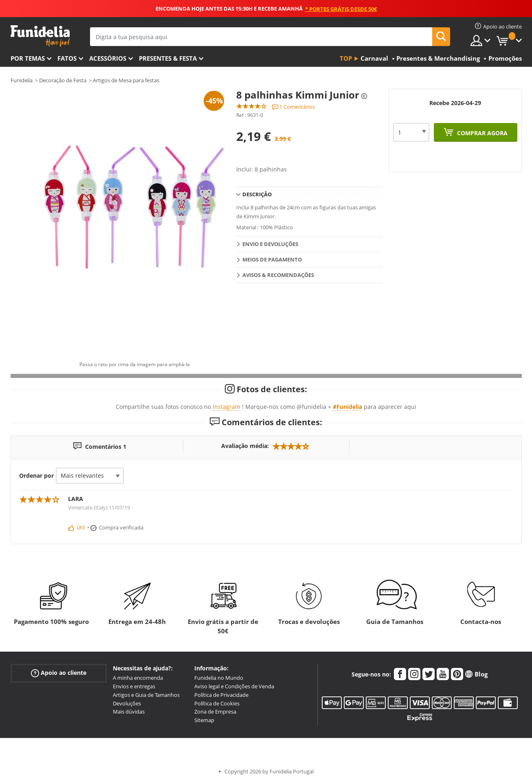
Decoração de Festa (63, 80)
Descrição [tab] (257, 194)
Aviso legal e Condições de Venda (234, 686)
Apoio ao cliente (59, 673)
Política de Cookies (217, 703)
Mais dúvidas (129, 712)
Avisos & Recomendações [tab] (278, 275)
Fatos (67, 58)
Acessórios (108, 58)
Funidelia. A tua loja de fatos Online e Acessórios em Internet (40, 36)
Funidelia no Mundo (219, 678)
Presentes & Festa (168, 58)
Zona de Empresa (215, 712)
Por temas (28, 58)
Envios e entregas (134, 686)
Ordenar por (36, 475)
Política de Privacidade (221, 695)
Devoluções (127, 703)
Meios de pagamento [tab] (272, 259)
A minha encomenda (138, 678)
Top (346, 58)
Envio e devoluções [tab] (270, 244)
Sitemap (204, 720)
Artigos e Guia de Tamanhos (146, 695)
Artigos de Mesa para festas (126, 80)
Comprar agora (481, 133)
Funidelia (22, 80)
